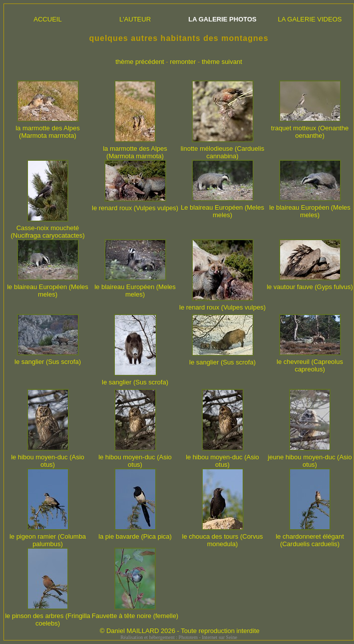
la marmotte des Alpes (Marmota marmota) (48, 129)
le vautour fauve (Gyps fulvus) (310, 284)
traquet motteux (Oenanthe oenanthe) (310, 129)
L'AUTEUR (135, 19)
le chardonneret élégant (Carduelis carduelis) (310, 537)
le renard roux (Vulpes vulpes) (135, 205)
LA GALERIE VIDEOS (310, 19)
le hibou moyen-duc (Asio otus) (48, 458)
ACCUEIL (47, 19)
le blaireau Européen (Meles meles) (310, 208)
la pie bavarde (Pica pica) (135, 533)
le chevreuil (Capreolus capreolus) (310, 362)
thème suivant (222, 62)
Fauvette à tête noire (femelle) (135, 613)
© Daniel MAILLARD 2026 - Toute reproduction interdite (180, 631)
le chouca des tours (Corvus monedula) (223, 537)
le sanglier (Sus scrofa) (48, 359)
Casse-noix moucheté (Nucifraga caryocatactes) (47, 229)
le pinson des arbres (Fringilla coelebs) (48, 617)
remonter (183, 62)
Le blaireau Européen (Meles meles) (222, 208)
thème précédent (140, 62)
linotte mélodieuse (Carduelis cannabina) (223, 149)
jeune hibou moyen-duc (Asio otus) (310, 458)
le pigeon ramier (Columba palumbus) (48, 537)
